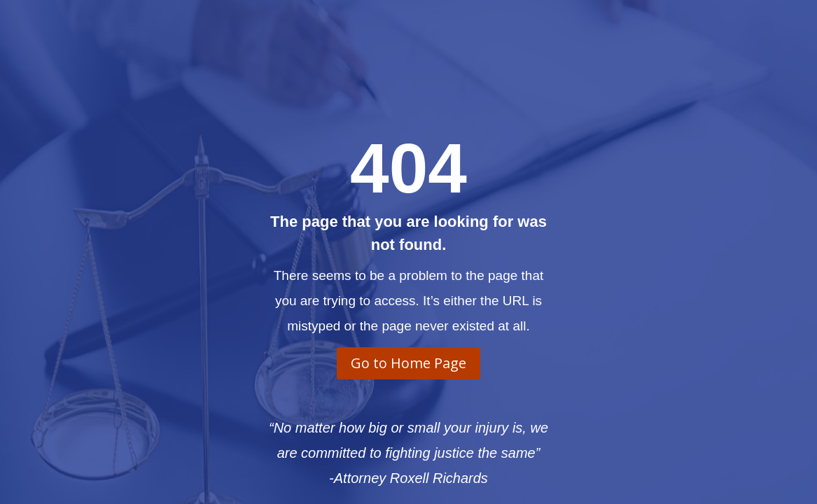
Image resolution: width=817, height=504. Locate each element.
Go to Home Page (408, 363)
